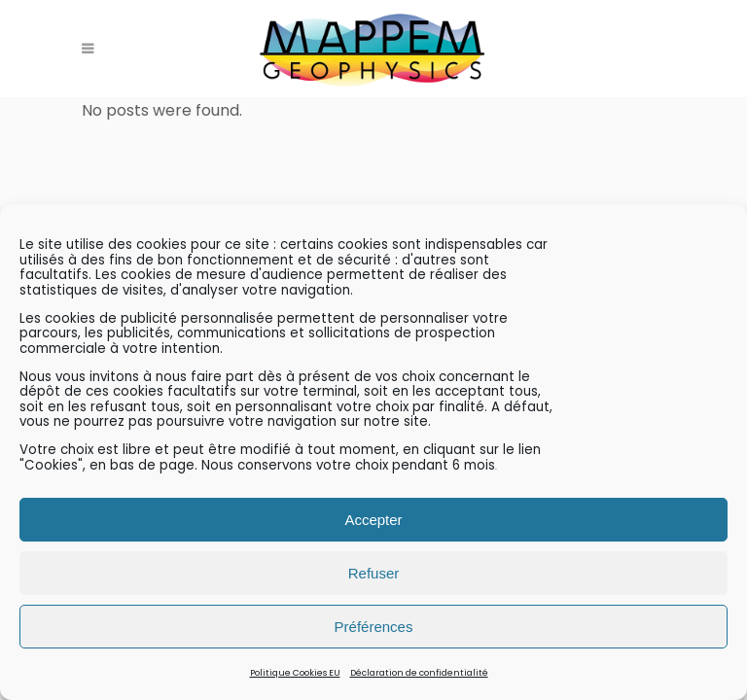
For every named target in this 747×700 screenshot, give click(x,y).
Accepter (373, 520)
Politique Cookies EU (295, 673)
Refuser (374, 573)
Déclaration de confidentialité (419, 673)
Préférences (374, 627)
